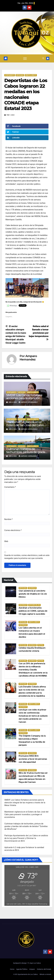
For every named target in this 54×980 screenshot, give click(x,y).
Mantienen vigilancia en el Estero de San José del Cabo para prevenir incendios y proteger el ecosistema (26, 814)
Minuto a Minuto (31, 75)
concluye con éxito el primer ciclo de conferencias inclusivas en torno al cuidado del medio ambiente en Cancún (33, 716)
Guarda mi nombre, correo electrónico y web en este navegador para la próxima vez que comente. (27, 557)
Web (6, 541)
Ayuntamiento (10, 75)
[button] (43, 58)
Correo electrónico (13, 530)
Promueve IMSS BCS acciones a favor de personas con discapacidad (33, 759)
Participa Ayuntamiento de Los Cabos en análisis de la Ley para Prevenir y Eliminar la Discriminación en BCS (26, 838)
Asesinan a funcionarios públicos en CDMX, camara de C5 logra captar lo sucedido (33, 611)
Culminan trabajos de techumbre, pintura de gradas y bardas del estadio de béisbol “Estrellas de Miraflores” (26, 826)
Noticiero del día (34, 605)
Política (41, 645)
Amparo (32, 969)
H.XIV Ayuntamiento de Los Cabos (26, 974)
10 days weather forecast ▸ (27, 904)
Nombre (8, 519)
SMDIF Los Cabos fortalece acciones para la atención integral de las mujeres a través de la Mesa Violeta (25, 803)
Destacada (20, 75)
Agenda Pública (22, 969)
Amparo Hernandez (28, 358)
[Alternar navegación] (25, 58)
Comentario (10, 487)
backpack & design (20, 963)
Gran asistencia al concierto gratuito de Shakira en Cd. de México (33, 594)
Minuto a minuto (45, 974)
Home (12, 969)
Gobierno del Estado (44, 969)
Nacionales (32, 588)
